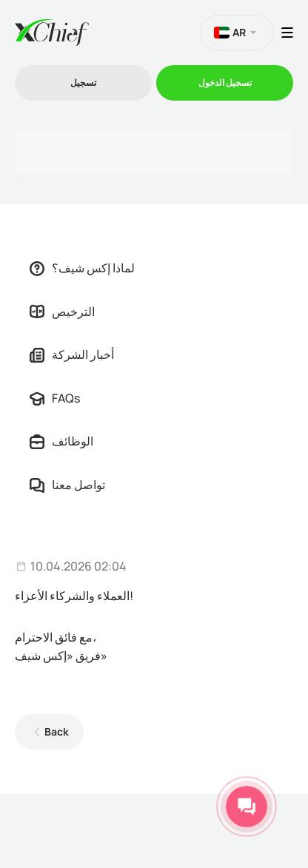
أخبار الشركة (72, 354)
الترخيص (62, 312)
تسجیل (83, 83)
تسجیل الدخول (225, 83)
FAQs (55, 398)
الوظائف (61, 441)
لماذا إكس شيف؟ (82, 268)
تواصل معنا (67, 485)
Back (57, 731)
